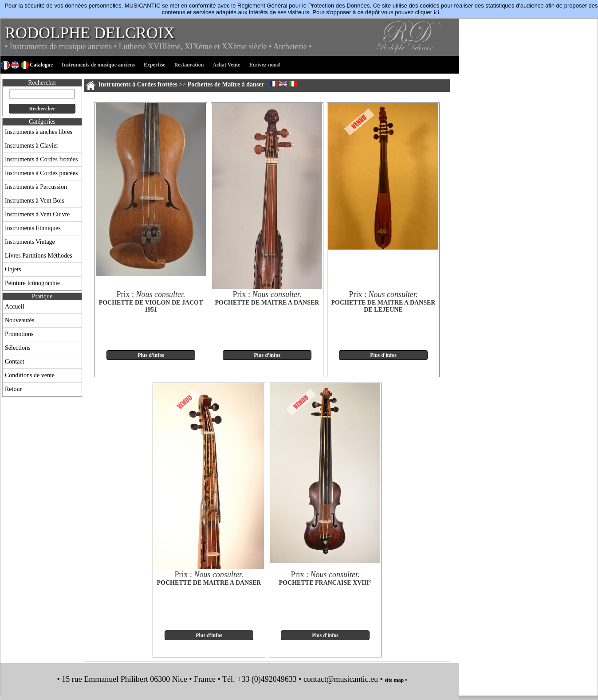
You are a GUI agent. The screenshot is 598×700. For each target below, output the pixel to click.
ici (437, 12)
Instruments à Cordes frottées (41, 159)
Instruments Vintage (30, 242)
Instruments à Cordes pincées (41, 173)
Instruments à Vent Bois (35, 201)
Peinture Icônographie (32, 283)
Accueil (15, 307)
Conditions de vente (30, 375)
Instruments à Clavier (32, 146)
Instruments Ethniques (33, 228)
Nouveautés (20, 320)
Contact (15, 362)
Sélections (18, 348)
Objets (13, 269)
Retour (13, 389)
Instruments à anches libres (39, 132)
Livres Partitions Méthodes (39, 256)
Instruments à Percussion (36, 187)
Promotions (19, 334)
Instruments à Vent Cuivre (37, 214)
